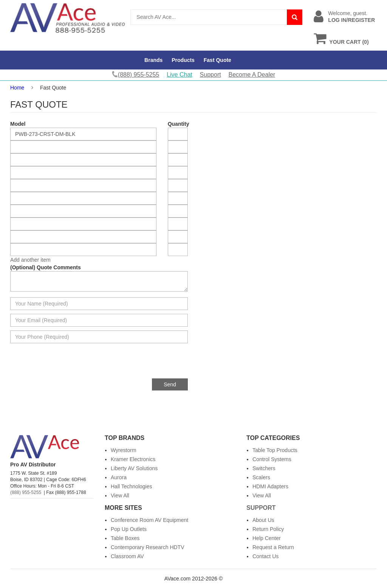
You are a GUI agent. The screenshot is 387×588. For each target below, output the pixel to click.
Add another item (30, 260)
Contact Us (265, 556)
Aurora (119, 477)
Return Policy (268, 529)
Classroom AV (127, 556)
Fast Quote (217, 60)
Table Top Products (275, 450)
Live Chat (180, 75)
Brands (153, 60)
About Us (263, 520)
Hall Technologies (131, 486)
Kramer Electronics (133, 459)
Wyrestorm (124, 450)
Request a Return (273, 547)
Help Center (267, 538)
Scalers (261, 477)
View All (120, 495)
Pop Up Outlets (129, 529)
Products (183, 60)
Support (211, 75)
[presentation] (130, 364)
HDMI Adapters (270, 486)
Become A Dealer (252, 75)
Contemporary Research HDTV (148, 547)
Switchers (264, 468)
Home (17, 88)
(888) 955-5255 (26, 492)
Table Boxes (125, 538)
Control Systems (272, 459)
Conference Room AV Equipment (149, 520)
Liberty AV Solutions (134, 468)
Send (170, 384)
